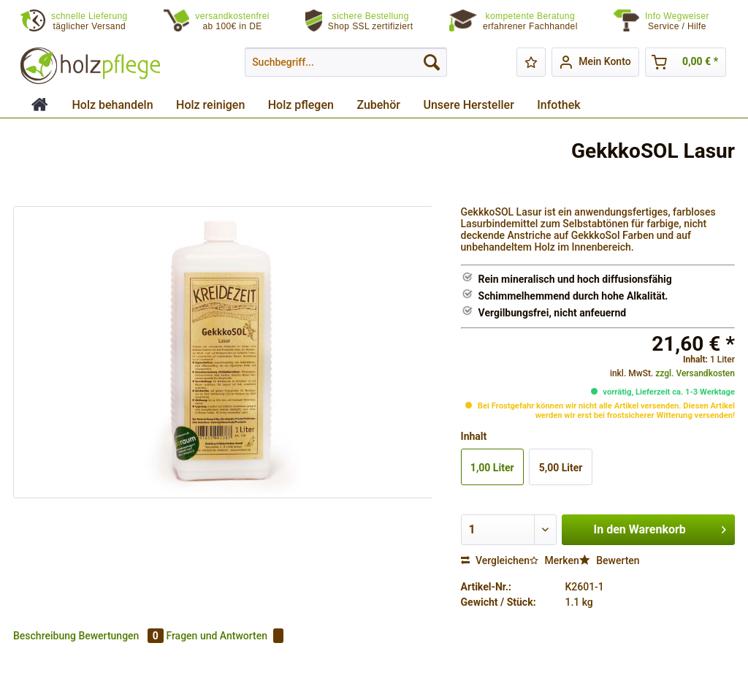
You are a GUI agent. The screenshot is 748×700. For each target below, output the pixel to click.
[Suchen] (432, 62)
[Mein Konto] (595, 62)
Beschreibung (45, 636)
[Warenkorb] (686, 62)
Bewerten (610, 560)
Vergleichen (496, 560)
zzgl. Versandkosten (695, 373)
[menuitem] (686, 22)
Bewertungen (122, 636)
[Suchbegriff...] (346, 62)
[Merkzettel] (531, 62)
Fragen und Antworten (225, 636)
